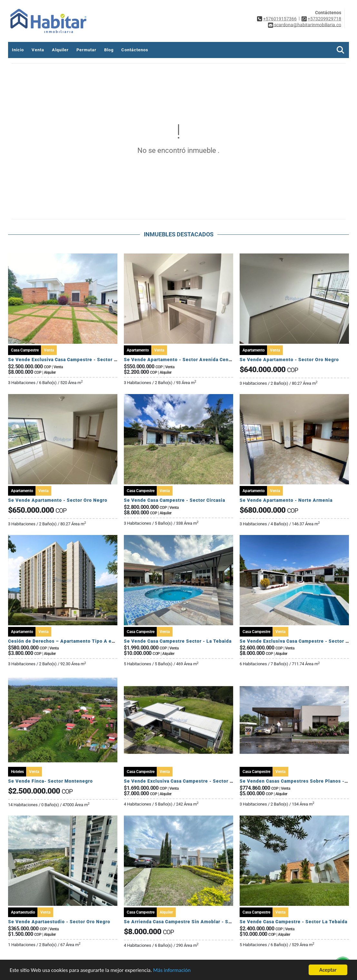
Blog (109, 50)
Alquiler (60, 50)
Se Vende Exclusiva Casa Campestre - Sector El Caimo (71, 360)
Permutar (86, 50)
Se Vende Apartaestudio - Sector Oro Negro (59, 922)
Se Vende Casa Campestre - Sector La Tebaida (293, 922)
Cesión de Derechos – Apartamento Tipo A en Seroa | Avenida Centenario (94, 641)
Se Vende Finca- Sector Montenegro (50, 781)
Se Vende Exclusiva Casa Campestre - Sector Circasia (186, 781)
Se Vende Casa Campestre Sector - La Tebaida (178, 641)
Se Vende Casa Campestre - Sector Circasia (174, 500)
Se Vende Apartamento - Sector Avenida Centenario (185, 360)
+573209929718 (324, 19)
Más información (172, 970)
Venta (38, 50)
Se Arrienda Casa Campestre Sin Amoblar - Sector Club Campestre (201, 922)
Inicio (18, 50)
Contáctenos (135, 50)
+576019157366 (280, 19)
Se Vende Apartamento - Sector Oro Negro (289, 360)
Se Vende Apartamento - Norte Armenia (286, 500)
